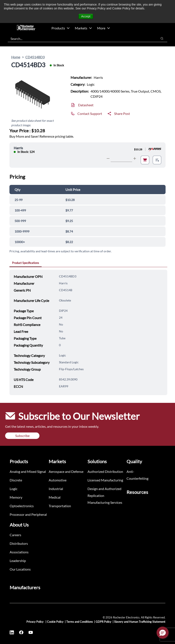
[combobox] (81, 38)
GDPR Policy (103, 622)
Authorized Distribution (105, 471)
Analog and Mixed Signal (28, 471)
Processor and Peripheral (28, 514)
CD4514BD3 (35, 57)
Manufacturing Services (105, 502)
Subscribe (22, 436)
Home (16, 57)
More (104, 28)
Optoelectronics (22, 506)
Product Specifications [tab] (26, 263)
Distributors (19, 543)
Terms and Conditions (80, 622)
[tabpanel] (88, 332)
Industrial (56, 489)
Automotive (58, 480)
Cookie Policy (55, 622)
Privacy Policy (35, 622)
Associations (19, 552)
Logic (14, 489)
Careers (15, 535)
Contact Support (90, 113)
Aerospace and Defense (66, 471)
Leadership (18, 561)
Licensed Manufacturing (105, 480)
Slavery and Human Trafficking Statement (140, 622)
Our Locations (20, 569)
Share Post (122, 113)
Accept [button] (86, 16)
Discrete (16, 480)
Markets (83, 28)
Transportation (60, 506)
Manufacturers (25, 587)
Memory (16, 497)
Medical (55, 497)
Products (61, 28)
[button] (163, 633)
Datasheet (86, 105)
